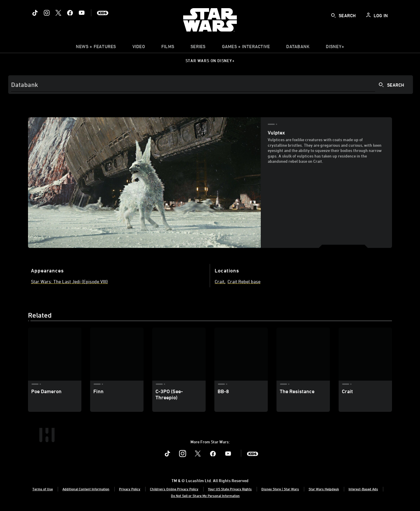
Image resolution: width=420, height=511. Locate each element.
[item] (96, 48)
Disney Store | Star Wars (280, 489)
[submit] (333, 15)
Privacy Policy (130, 489)
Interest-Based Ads (363, 489)
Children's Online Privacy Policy (174, 489)
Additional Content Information (86, 489)
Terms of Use (43, 489)
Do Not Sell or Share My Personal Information (205, 496)
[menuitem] (139, 48)
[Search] (211, 85)
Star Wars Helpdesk (324, 489)
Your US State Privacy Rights (230, 489)
